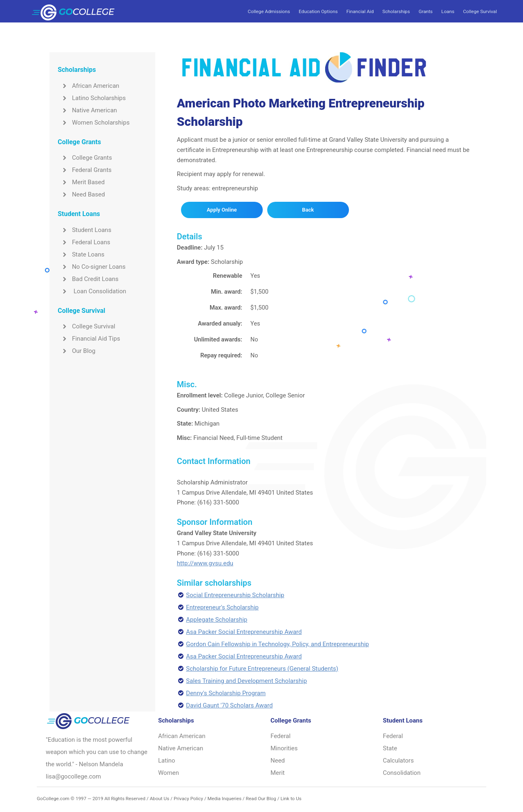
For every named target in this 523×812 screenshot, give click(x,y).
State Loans (81, 254)
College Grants (85, 158)
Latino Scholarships (92, 98)
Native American (87, 110)
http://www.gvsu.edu (205, 563)
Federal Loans (84, 242)
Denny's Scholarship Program (226, 693)
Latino (167, 761)
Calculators (398, 761)
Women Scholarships (94, 123)
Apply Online (222, 210)
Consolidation (402, 773)
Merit (278, 773)
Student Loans (84, 230)
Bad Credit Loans (88, 279)
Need (278, 761)
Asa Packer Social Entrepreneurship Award (244, 632)
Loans (448, 11)
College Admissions (269, 11)
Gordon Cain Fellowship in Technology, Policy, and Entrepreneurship (277, 644)
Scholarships (396, 11)
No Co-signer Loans (92, 267)
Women (169, 773)
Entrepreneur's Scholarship (222, 607)
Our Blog (76, 351)
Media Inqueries (225, 799)
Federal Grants (85, 170)
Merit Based (81, 182)
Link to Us (291, 799)
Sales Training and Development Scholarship (246, 681)
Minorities (284, 748)
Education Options (318, 11)
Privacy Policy (188, 799)
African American (88, 86)
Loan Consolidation (92, 291)
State (390, 748)
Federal (280, 736)
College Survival (480, 11)
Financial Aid (360, 11)
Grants (425, 11)
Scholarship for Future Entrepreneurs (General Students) (262, 669)
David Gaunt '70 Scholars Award (229, 705)
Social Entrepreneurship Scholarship (235, 595)
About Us (159, 799)
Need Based (81, 194)
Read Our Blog (261, 799)
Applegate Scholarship (217, 620)
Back (308, 210)
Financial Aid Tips (89, 339)
